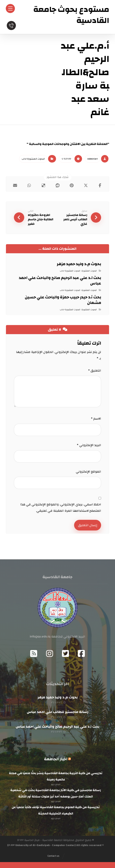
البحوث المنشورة (89, 271)
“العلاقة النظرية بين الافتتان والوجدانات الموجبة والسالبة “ (68, 144)
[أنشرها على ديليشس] (43, 185)
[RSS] (34, 653)
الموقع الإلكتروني (88, 472)
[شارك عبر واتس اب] (29, 185)
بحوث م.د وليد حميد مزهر (58, 697)
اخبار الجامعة (56, 759)
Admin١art (93, 159)
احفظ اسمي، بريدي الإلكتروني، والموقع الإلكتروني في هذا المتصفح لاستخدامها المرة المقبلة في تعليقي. (61, 508)
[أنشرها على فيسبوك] (100, 185)
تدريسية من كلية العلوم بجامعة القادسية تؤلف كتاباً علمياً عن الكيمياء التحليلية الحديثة (56, 810)
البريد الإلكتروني (89, 445)
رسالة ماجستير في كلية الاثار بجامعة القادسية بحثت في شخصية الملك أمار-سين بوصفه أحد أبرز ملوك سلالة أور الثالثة (56, 793)
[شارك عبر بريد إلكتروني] (15, 185)
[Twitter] (66, 653)
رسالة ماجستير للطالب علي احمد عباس (58, 712)
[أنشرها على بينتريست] (72, 185)
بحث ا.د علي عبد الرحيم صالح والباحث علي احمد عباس (57, 727)
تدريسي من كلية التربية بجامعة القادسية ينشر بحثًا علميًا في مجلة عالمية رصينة (56, 776)
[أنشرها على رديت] (57, 185)
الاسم (96, 419)
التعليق (95, 371)
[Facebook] (81, 653)
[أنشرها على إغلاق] (86, 185)
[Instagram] (50, 653)
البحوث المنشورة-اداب (33, 159)
